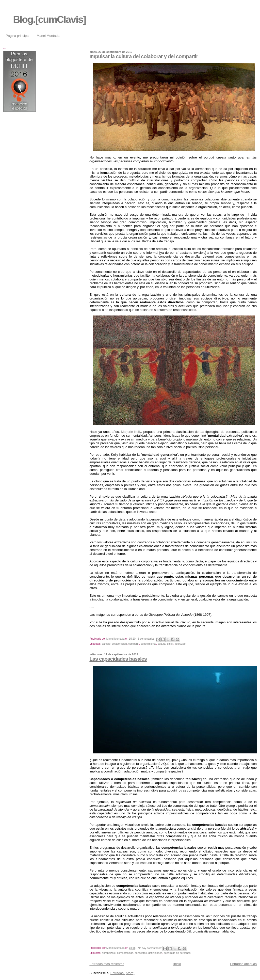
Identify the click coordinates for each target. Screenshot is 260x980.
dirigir (170, 644)
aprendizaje (109, 953)
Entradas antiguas (243, 964)
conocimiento (148, 644)
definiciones (155, 953)
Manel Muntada (48, 36)
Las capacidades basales (118, 659)
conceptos (141, 953)
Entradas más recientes (107, 964)
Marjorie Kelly (131, 432)
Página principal (18, 36)
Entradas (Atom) (123, 973)
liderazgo (180, 644)
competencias (125, 953)
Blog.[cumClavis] (49, 19)
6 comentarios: (147, 639)
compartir (134, 644)
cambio (106, 644)
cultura (162, 644)
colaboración (119, 644)
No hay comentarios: (150, 948)
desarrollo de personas (177, 953)
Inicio (177, 964)
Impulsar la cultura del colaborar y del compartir (144, 56)
